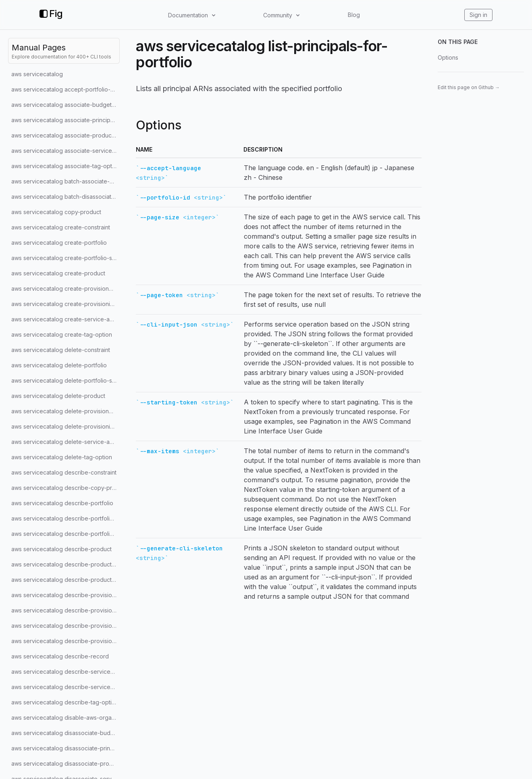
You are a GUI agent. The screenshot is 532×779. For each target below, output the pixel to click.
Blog (354, 15)
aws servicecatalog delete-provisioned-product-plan (65, 411)
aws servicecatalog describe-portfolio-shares (65, 534)
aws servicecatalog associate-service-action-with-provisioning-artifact (65, 151)
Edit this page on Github (469, 87)
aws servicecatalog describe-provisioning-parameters (65, 641)
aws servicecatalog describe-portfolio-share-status (65, 518)
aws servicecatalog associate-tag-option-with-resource (65, 166)
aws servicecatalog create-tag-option (62, 334)
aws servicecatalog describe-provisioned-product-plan (65, 610)
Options (448, 57)
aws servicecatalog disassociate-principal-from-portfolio (65, 748)
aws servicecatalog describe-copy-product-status (65, 488)
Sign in (478, 15)
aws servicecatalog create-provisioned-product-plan (65, 288)
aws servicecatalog (37, 74)
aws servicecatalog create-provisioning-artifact (65, 304)
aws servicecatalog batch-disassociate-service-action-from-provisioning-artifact (65, 197)
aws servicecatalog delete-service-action (65, 442)
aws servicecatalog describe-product (61, 549)
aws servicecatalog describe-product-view (65, 580)
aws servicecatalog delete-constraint (61, 350)
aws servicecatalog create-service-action (65, 319)
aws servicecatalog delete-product (58, 396)
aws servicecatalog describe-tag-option (65, 702)
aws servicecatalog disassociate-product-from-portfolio (65, 763)
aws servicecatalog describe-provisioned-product (65, 595)
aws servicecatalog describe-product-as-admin (65, 564)
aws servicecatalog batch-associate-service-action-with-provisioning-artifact (65, 181)
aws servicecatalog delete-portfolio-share (65, 380)
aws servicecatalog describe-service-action (65, 672)
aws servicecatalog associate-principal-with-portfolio (65, 120)
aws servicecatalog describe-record (60, 656)
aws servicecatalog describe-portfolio (62, 503)
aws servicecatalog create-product (58, 273)
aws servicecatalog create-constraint (61, 227)
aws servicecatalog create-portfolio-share (65, 258)
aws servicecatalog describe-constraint (64, 472)
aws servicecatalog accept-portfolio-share (65, 89)
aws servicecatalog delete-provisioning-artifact (65, 426)
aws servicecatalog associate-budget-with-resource (65, 105)
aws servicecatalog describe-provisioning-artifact (65, 626)
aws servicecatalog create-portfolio (59, 243)
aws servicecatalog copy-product (56, 212)
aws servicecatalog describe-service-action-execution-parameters (65, 687)
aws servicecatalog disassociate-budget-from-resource (65, 733)
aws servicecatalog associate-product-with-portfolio (65, 135)
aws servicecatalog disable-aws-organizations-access (65, 718)
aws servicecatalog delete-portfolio (59, 365)
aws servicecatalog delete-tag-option (62, 457)
